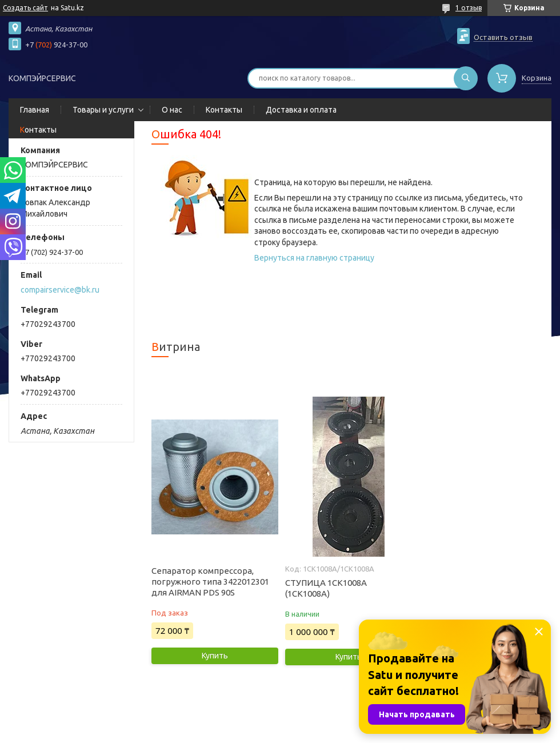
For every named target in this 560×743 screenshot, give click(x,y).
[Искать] (466, 78)
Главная (35, 110)
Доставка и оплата (301, 110)
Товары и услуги (103, 110)
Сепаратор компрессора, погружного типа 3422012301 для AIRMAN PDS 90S (210, 582)
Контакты (224, 110)
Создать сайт (25, 8)
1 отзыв (469, 8)
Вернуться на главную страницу (314, 258)
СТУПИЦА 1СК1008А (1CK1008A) (326, 588)
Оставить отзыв (503, 37)
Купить (215, 656)
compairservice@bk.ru (60, 290)
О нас (172, 110)
